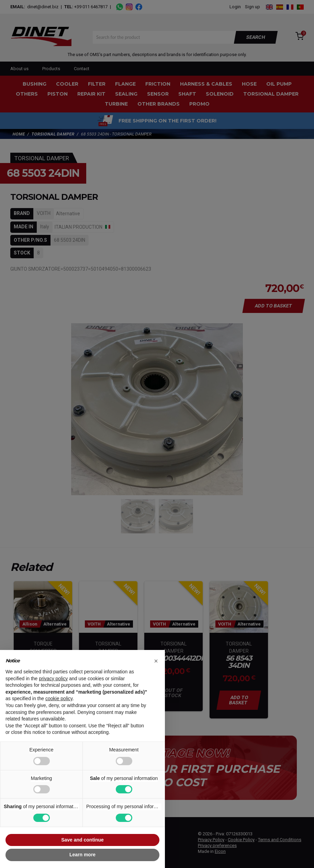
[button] (156, 661)
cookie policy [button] (59, 698)
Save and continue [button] (82, 840)
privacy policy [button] (53, 679)
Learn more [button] (82, 855)
